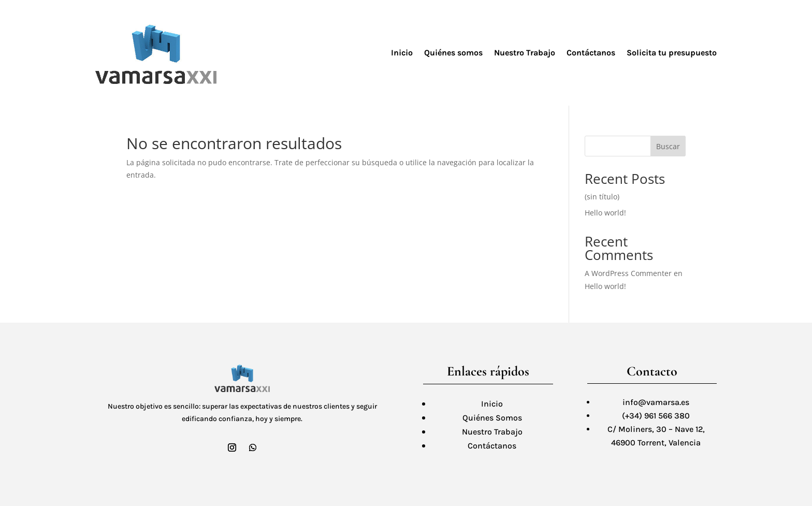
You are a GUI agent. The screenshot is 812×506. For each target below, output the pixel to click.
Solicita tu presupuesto (672, 53)
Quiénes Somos (492, 418)
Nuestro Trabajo (525, 53)
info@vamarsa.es (656, 402)
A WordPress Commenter (628, 273)
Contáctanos (591, 53)
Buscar (668, 146)
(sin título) (602, 197)
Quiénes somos (453, 53)
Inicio (402, 53)
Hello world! (605, 213)
